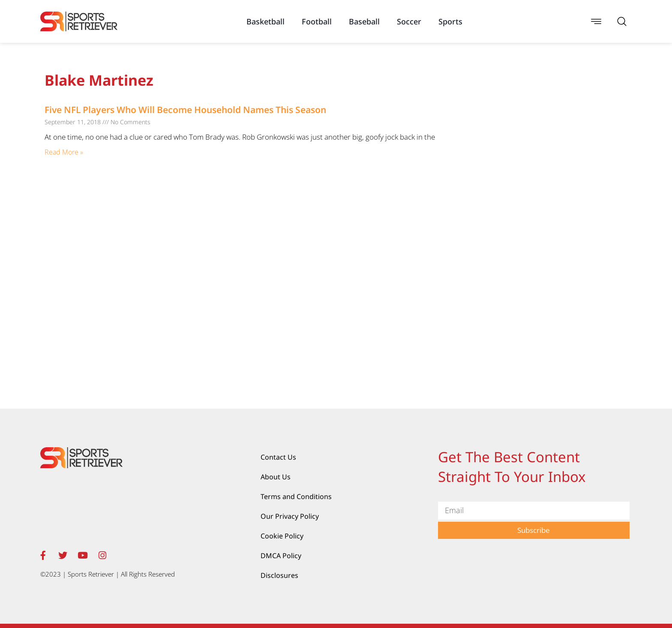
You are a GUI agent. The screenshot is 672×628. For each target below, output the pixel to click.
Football (317, 21)
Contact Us (278, 457)
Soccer (409, 21)
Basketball (265, 21)
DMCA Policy (281, 556)
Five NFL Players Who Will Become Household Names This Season (185, 110)
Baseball (364, 21)
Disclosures (279, 575)
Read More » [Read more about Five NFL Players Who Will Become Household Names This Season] (64, 152)
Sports (450, 21)
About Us (276, 477)
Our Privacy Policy (290, 516)
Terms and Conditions (296, 496)
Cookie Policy (282, 536)
